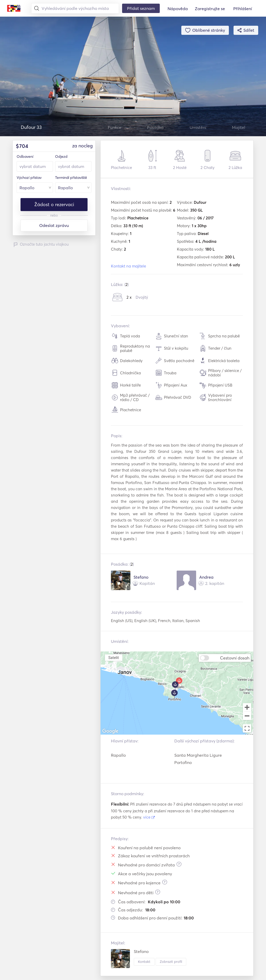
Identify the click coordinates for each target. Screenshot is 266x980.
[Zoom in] (247, 707)
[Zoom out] (247, 716)
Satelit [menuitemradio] (114, 658)
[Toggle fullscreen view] (247, 728)
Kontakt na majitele (128, 266)
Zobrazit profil (171, 962)
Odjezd (61, 156)
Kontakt (144, 962)
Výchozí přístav (29, 178)
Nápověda (178, 9)
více (149, 817)
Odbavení (25, 156)
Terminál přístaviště (71, 178)
